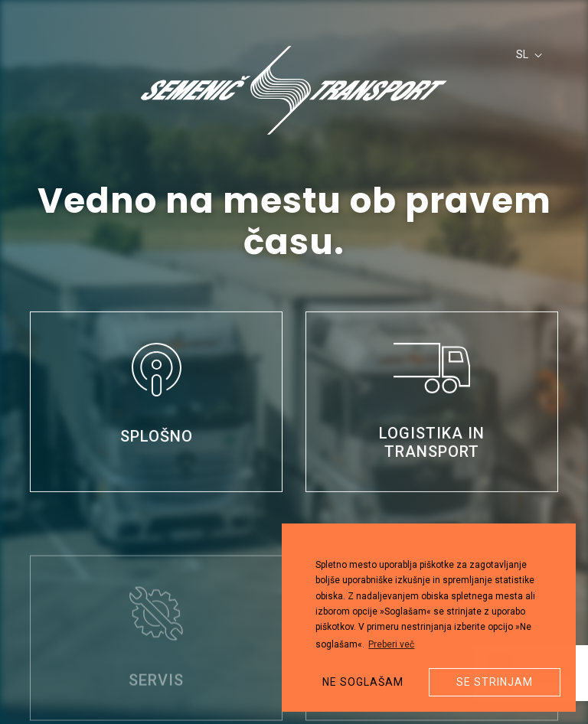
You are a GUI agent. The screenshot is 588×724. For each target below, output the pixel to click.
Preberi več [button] (391, 644)
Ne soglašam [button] (363, 682)
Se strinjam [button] (495, 682)
